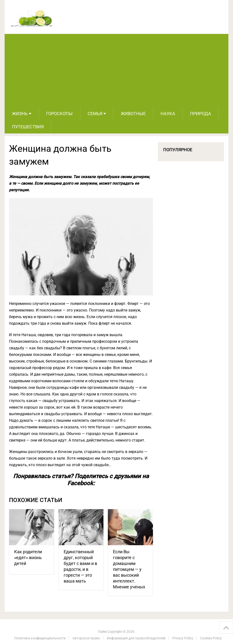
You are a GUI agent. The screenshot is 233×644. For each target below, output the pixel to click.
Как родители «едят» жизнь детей (28, 558)
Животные (133, 114)
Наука (168, 114)
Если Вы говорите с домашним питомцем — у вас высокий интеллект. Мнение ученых (129, 569)
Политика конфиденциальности (40, 638)
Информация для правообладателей (136, 638)
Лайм (102, 632)
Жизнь (20, 114)
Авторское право (86, 638)
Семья (95, 114)
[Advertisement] (116, 70)
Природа (201, 114)
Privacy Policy (183, 638)
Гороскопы (59, 114)
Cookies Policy (211, 638)
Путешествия (28, 127)
